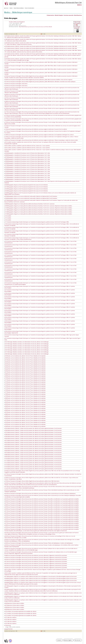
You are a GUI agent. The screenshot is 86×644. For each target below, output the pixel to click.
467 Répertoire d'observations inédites (14, 605)
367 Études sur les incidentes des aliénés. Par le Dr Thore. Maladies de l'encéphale (25, 372)
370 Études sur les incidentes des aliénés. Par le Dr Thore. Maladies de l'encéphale (25, 378)
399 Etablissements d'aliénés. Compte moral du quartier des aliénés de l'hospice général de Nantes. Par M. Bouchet (33, 436)
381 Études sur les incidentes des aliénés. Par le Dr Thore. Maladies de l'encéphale (25, 400)
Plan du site (77, 640)
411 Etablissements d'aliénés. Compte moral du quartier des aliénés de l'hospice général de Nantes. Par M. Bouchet (33, 461)
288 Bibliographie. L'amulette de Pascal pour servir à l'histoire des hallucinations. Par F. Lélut (27, 159)
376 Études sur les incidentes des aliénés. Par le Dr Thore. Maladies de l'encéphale (25, 390)
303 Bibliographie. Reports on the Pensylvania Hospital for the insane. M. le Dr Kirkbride (26, 191)
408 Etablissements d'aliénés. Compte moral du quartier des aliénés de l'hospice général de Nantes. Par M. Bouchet (33, 455)
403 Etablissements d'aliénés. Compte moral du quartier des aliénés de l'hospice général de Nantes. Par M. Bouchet (33, 444)
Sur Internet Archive (77, 27)
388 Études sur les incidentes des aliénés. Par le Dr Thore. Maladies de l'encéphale (25, 414)
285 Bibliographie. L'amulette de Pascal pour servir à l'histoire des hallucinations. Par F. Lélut (27, 153)
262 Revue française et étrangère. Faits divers (16, 84)
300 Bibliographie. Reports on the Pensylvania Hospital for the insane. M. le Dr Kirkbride (26, 185)
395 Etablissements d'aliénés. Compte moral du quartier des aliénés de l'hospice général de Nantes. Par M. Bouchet (33, 428)
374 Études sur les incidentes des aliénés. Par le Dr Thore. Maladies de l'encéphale (25, 386)
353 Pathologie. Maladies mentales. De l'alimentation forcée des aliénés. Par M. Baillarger (27, 344)
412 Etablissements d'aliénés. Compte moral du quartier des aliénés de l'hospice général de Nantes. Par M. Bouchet (33, 463)
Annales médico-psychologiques (17, 22)
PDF (76, 25)
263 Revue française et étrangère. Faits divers (16, 86)
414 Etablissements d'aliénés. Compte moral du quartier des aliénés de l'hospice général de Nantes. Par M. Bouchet (33, 467)
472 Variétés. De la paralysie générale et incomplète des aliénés (20, 615)
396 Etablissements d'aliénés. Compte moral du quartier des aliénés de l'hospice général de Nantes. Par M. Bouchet (33, 430)
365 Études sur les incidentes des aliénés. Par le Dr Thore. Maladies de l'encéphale (25, 368)
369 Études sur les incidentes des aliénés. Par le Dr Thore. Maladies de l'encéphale (25, 376)
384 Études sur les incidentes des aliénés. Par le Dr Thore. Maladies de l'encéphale (25, 406)
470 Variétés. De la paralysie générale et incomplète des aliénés (20, 611)
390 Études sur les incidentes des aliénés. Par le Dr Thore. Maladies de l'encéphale (25, 418)
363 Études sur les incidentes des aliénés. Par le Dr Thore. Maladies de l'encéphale (25, 364)
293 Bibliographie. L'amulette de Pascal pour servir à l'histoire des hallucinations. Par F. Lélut (27, 169)
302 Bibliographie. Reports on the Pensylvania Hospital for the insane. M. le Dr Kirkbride (26, 189)
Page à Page (77, 22)
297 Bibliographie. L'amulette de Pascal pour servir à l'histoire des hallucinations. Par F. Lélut (27, 177)
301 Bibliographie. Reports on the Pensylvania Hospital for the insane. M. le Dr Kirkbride (26, 187)
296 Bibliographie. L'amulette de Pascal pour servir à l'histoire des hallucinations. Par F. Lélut (27, 175)
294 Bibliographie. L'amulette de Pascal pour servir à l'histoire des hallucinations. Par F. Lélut (27, 171)
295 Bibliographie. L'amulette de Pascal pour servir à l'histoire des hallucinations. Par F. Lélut (27, 173)
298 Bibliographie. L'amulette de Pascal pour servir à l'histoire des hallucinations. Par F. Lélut (27, 179)
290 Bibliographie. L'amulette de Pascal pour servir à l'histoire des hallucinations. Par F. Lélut (27, 163)
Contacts (59, 640)
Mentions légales (68, 640)
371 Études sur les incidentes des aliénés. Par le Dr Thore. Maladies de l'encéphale (25, 380)
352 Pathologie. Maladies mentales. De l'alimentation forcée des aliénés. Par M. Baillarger (27, 342)
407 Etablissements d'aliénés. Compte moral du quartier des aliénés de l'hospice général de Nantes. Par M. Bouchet (33, 453)
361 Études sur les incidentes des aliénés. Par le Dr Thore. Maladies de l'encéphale (25, 360)
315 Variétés (8, 218)
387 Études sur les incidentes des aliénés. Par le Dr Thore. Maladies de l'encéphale (25, 412)
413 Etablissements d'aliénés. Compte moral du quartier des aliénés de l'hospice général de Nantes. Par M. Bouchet (33, 465)
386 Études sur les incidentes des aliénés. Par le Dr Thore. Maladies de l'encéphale (25, 410)
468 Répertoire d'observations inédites (14, 607)
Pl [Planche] (8, 625)
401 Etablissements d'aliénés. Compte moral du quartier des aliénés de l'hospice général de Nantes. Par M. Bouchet (33, 440)
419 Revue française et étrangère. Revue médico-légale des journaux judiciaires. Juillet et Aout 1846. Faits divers (32, 481)
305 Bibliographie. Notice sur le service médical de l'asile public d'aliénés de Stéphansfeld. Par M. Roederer (31, 196)
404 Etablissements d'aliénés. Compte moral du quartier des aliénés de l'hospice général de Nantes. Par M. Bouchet (33, 446)
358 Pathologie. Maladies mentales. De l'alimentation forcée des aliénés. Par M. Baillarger (27, 354)
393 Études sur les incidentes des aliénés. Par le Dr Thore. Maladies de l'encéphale (25, 424)
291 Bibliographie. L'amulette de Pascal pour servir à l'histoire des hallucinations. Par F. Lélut (27, 165)
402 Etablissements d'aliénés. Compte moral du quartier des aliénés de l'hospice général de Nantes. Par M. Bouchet (33, 442)
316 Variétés (8, 220)
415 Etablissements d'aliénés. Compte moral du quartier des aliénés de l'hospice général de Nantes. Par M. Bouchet (33, 469)
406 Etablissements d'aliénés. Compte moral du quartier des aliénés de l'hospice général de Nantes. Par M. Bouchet (33, 451)
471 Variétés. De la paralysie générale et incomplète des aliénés (20, 613)
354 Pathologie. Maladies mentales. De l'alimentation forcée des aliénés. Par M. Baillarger (27, 346)
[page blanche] (8, 629)
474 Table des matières (10, 619)
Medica (79, 5)
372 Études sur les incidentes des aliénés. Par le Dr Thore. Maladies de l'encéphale (25, 382)
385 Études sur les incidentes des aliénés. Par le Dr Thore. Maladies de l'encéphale (25, 408)
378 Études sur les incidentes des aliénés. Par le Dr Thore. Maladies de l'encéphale (25, 394)
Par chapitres (77, 23)
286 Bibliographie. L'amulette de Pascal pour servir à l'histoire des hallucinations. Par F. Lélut (27, 155)
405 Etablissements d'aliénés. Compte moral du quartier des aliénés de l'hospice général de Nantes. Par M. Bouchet (33, 449)
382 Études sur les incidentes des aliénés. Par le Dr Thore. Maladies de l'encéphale (25, 402)
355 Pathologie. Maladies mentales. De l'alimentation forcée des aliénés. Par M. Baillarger (27, 348)
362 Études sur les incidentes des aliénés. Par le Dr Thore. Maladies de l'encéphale (25, 362)
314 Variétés (8, 216)
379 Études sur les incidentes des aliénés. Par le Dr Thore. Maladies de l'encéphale (25, 396)
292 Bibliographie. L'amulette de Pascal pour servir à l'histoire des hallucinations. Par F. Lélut (27, 167)
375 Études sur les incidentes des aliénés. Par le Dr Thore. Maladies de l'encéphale (25, 388)
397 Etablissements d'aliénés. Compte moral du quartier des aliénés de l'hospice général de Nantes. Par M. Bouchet (33, 432)
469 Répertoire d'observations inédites (14, 609)
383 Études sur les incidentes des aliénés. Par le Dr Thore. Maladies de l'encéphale (25, 404)
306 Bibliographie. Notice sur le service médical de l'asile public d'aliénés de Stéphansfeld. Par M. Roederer (31, 198)
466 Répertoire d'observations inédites (14, 603)
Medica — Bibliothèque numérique (18, 12)
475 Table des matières (10, 621)
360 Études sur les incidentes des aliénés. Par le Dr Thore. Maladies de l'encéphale (25, 358)
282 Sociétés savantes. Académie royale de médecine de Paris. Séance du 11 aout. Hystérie (27, 146)
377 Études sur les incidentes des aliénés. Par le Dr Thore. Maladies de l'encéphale (25, 392)
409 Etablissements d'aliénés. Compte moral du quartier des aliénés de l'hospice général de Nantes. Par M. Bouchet (33, 457)
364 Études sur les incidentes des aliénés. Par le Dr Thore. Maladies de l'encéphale (25, 366)
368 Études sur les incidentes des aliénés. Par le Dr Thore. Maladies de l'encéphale (25, 374)
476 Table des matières (10, 623)
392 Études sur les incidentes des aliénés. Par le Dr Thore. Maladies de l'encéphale (25, 422)
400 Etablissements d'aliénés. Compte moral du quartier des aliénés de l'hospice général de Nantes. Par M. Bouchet (33, 438)
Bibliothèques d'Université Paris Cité (68, 2)
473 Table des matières (10, 617)
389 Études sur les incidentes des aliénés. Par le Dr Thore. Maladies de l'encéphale (25, 416)
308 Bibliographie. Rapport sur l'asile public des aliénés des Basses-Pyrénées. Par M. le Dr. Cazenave (29, 204)
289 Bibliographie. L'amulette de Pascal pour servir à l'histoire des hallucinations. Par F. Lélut (27, 161)
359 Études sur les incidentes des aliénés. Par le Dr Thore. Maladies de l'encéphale (25, 356)
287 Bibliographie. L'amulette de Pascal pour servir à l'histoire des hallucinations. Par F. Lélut (27, 157)
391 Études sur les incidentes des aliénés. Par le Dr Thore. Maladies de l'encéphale (25, 420)
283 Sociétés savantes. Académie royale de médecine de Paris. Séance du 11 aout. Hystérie (27, 148)
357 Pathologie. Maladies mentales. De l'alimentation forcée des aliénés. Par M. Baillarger (27, 352)
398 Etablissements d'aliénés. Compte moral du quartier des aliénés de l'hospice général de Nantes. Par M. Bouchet (33, 434)
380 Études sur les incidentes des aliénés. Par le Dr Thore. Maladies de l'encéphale (25, 398)
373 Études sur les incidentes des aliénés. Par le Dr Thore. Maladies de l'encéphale (25, 384)
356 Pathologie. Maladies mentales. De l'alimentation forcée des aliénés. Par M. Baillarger (27, 350)
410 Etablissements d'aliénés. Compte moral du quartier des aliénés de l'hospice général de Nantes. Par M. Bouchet (33, 459)
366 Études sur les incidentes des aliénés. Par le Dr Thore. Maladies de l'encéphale (25, 370)
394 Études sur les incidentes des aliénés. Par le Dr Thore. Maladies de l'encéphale (25, 426)
